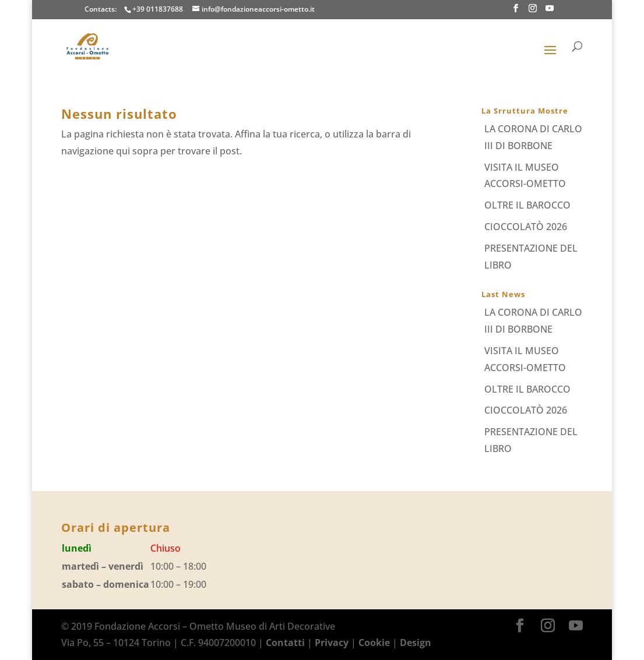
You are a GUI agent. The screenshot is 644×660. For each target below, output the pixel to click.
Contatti (285, 643)
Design (416, 643)
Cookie (374, 643)
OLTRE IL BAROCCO (527, 205)
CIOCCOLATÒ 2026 (526, 227)
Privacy (332, 643)
